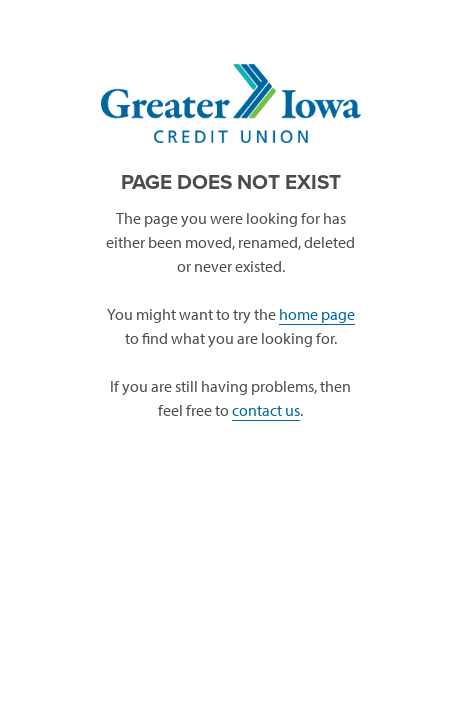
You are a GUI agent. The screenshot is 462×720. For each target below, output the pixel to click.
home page (317, 314)
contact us (266, 410)
